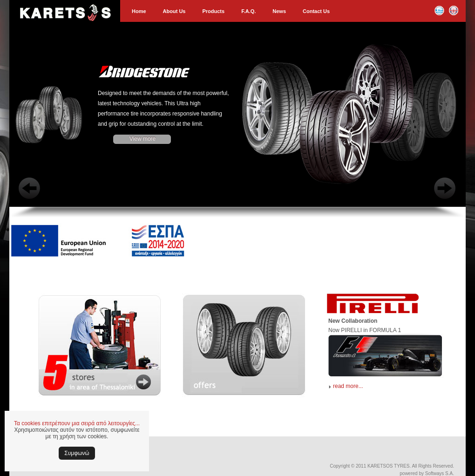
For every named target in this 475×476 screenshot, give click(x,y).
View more (142, 139)
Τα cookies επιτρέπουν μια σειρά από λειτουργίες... (77, 423)
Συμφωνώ (77, 453)
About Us (174, 11)
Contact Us (316, 11)
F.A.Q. (248, 11)
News (279, 11)
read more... (348, 386)
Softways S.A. (440, 473)
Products (213, 11)
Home (139, 11)
